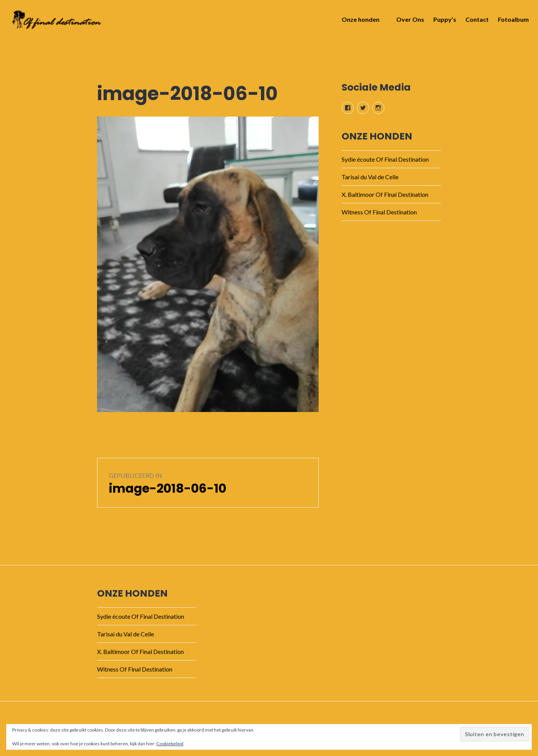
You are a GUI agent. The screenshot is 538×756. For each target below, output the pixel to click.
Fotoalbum (511, 22)
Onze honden (358, 22)
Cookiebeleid (170, 744)
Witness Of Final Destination (379, 212)
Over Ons (408, 22)
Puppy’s (442, 22)
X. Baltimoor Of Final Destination (385, 194)
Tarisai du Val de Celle (370, 177)
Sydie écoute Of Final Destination (385, 159)
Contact (475, 22)
